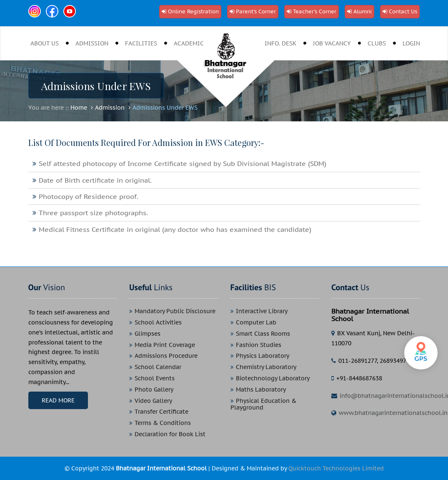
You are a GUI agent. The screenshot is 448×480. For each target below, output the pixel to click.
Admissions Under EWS (165, 108)
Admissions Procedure (166, 356)
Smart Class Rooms (263, 334)
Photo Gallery (154, 390)
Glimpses (148, 334)
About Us (45, 43)
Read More (58, 400)
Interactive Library (262, 311)
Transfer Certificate (161, 412)
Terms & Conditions (163, 423)
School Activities (158, 323)
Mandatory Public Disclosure (175, 311)
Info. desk (280, 43)
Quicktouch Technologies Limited (336, 468)
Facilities (141, 43)
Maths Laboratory (261, 390)
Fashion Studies (259, 345)
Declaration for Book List (170, 434)
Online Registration (193, 11)
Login (411, 43)
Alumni (363, 11)
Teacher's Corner (315, 11)
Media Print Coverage (165, 345)
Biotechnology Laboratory (273, 378)
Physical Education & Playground (263, 405)
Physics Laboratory (263, 356)
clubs (377, 43)
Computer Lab (256, 323)
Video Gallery (153, 401)
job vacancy (332, 43)
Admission (92, 43)
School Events (155, 378)
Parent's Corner (256, 11)
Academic (189, 43)
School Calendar (158, 367)
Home (79, 108)
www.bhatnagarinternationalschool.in (393, 413)
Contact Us (403, 11)
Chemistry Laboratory (266, 367)
